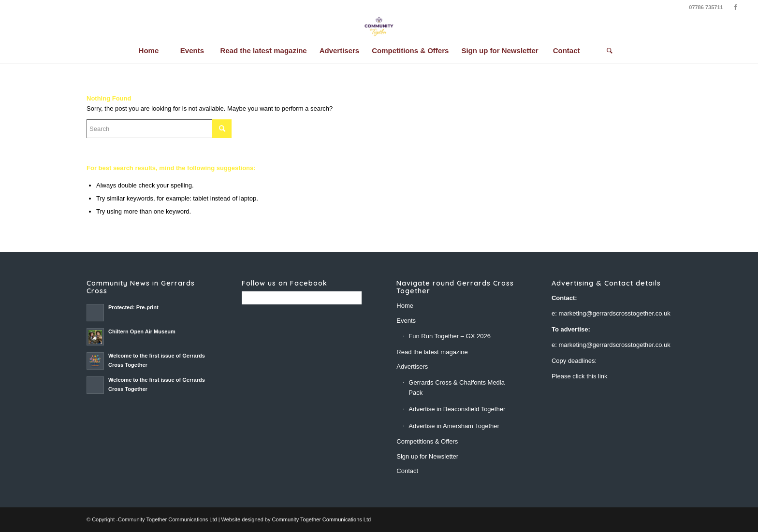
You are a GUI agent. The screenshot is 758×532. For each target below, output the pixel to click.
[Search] (610, 51)
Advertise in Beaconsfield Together (457, 409)
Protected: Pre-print (133, 307)
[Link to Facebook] (736, 7)
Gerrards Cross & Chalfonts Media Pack (457, 388)
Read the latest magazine (432, 352)
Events (406, 321)
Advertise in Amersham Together (454, 426)
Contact (407, 471)
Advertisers (412, 367)
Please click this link (580, 376)
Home (405, 306)
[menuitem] (148, 51)
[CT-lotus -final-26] (379, 27)
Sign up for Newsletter (427, 456)
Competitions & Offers (427, 441)
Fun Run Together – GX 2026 (450, 336)
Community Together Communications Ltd (322, 519)
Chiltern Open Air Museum (142, 331)
